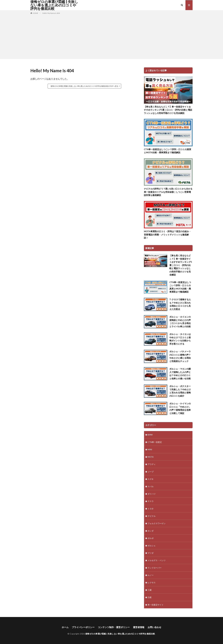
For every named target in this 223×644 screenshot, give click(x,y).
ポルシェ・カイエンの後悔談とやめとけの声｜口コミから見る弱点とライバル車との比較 (180, 322)
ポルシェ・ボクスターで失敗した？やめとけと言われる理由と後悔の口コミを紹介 (180, 391)
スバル (151, 486)
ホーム (65, 627)
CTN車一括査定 (155, 442)
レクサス (152, 583)
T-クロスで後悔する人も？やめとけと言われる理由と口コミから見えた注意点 (180, 304)
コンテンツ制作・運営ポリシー (114, 627)
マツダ (151, 553)
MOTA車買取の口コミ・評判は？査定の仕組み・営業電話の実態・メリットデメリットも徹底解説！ (167, 234)
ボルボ (151, 538)
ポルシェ (152, 546)
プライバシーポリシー (83, 627)
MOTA (151, 457)
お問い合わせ (154, 627)
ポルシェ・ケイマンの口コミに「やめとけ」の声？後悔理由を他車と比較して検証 (180, 408)
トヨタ (151, 509)
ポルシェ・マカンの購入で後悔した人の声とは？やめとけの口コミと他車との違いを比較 (180, 374)
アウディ (152, 464)
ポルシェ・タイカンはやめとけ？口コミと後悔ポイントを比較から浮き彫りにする (180, 339)
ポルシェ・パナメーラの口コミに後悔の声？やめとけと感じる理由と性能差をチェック (180, 356)
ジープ (151, 472)
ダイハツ (152, 494)
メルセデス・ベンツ (157, 560)
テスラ (151, 501)
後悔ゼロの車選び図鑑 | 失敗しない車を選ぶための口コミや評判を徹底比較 (54, 5)
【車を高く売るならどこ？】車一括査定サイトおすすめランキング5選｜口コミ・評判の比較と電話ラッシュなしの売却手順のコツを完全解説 (168, 110)
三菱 (150, 590)
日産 (150, 597)
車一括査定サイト (156, 605)
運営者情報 (139, 627)
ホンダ (151, 531)
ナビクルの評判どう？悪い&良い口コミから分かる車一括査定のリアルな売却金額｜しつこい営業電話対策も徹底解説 (168, 192)
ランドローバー (155, 568)
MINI (150, 449)
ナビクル (152, 516)
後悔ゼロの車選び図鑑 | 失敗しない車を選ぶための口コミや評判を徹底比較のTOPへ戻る (84, 86)
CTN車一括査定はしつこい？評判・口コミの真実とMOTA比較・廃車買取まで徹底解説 (168, 151)
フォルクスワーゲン (157, 523)
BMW (150, 435)
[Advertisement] (111, 36)
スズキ (151, 479)
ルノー (151, 575)
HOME (35, 13)
